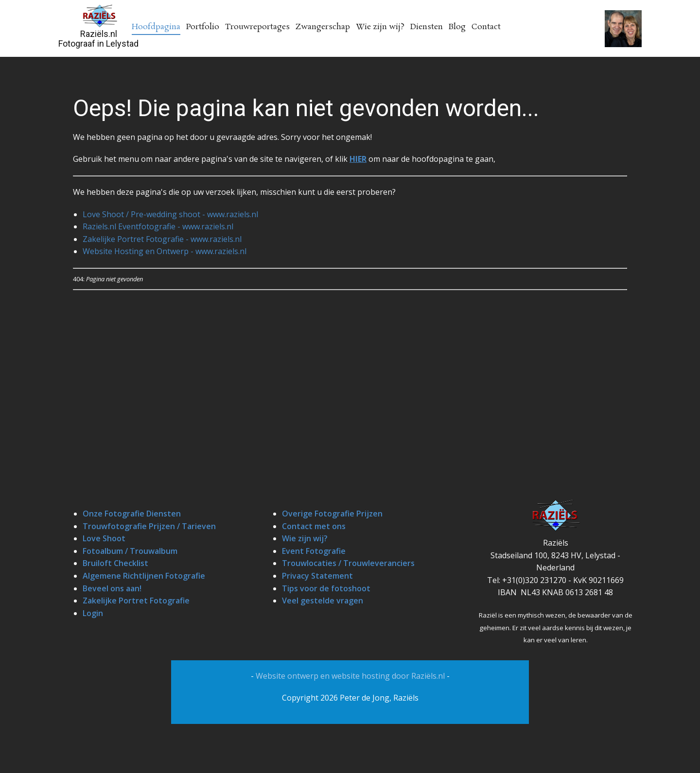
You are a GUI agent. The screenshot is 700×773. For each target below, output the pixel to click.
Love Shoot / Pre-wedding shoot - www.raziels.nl (170, 214)
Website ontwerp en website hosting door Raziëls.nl (351, 676)
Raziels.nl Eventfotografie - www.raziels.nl (158, 226)
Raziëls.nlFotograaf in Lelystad (98, 39)
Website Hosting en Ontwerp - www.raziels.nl (165, 251)
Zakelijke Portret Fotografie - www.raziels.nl (162, 239)
